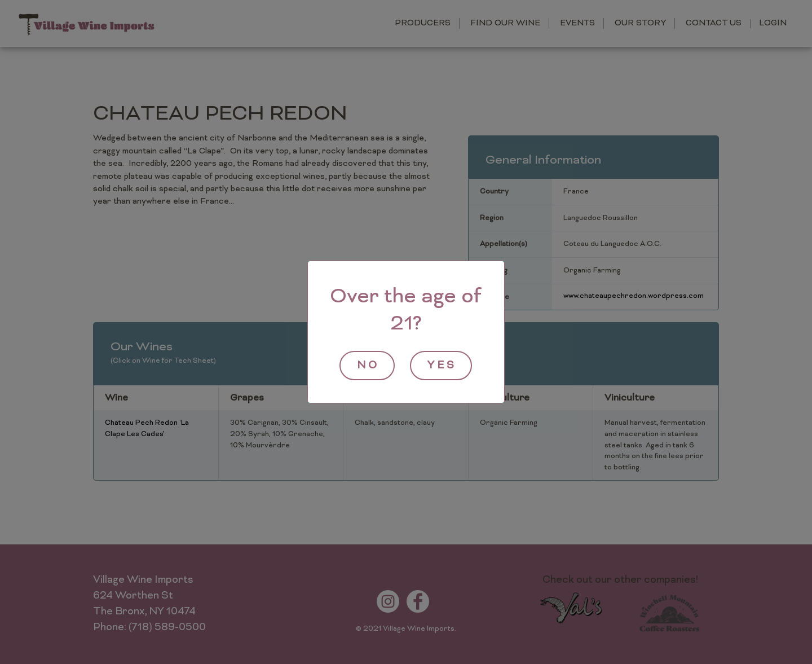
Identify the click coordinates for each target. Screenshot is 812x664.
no (368, 366)
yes (442, 366)
